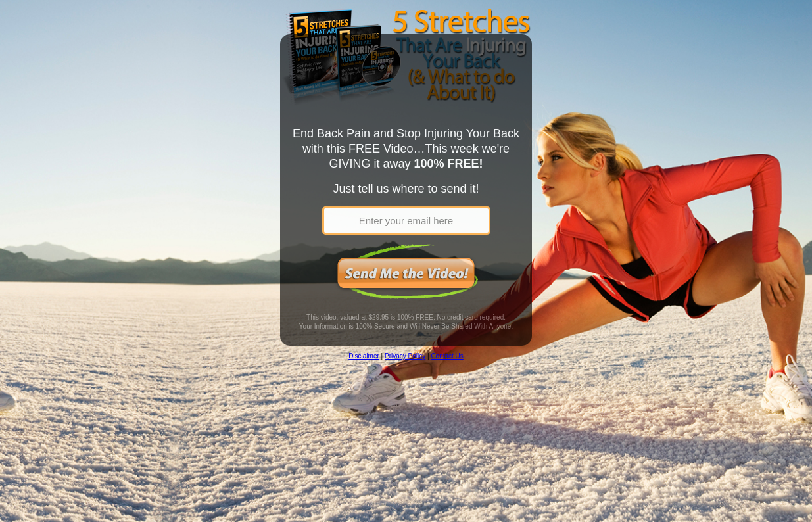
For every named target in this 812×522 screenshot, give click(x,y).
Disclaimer (364, 356)
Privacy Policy (405, 356)
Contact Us (447, 356)
